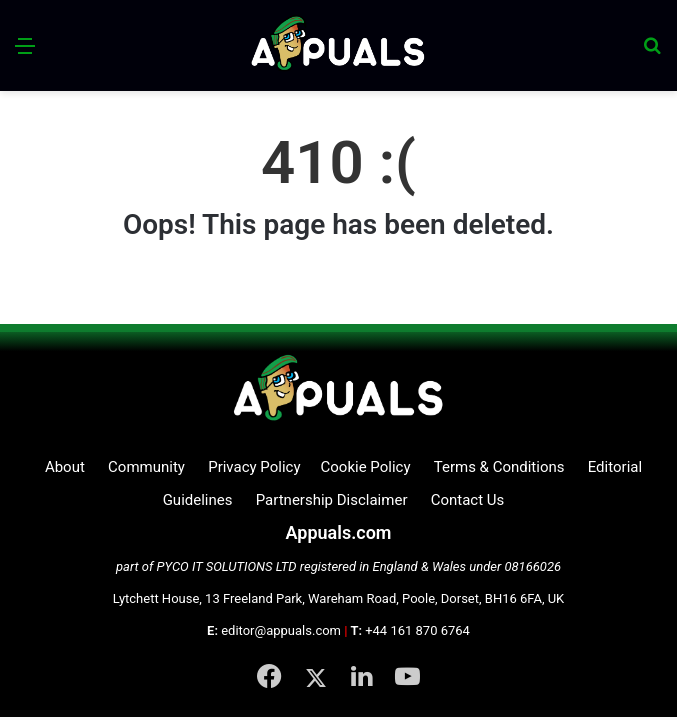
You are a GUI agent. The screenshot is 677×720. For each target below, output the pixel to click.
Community (146, 467)
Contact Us (468, 500)
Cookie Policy (366, 467)
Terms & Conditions (499, 467)
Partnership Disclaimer (332, 500)
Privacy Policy (254, 467)
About (65, 467)
